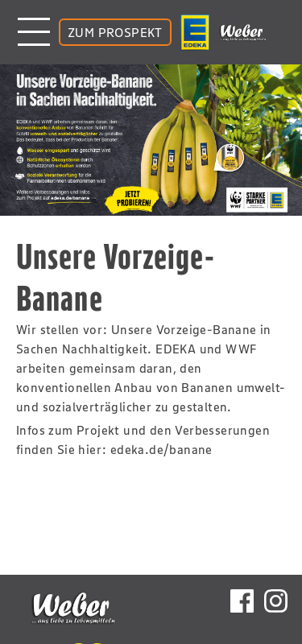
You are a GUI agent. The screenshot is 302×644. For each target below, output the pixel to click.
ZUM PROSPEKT (115, 32)
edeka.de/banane (161, 449)
